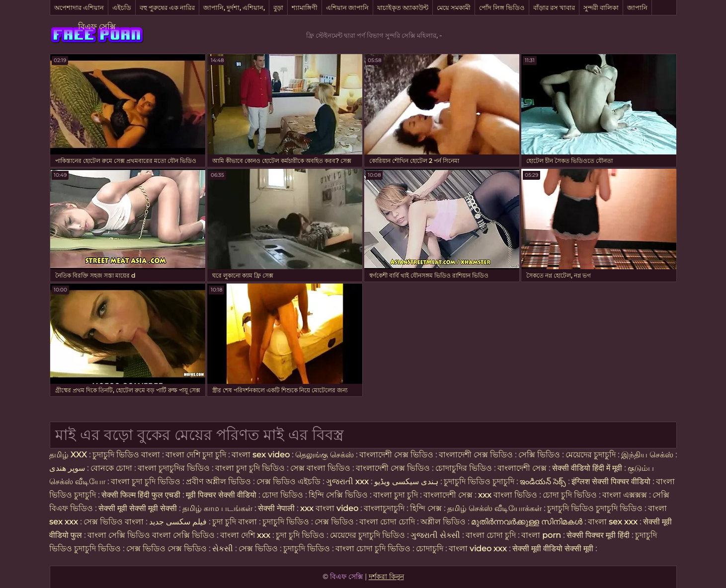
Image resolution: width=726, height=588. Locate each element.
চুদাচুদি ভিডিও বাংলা (126, 455)
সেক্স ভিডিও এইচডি (288, 481)
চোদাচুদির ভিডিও (464, 468)
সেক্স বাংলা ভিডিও (321, 468)
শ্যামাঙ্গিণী (305, 7)
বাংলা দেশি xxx (246, 535)
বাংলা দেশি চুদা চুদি (196, 455)
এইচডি (122, 7)
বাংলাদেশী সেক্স (522, 468)
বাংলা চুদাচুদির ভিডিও (174, 468)
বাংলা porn (542, 535)
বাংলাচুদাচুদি (385, 508)
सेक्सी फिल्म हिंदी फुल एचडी (141, 495)
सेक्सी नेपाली (276, 508)
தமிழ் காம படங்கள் (217, 508)
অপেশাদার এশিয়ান (79, 7)
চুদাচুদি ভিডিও (287, 522)
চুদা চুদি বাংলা (236, 522)
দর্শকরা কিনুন (386, 577)
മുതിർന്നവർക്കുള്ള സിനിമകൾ (527, 522)
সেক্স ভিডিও (335, 522)
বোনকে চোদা (111, 468)
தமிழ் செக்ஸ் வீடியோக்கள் (494, 508)
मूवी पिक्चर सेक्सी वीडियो (222, 495)
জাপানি (637, 7)
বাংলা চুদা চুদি (397, 495)
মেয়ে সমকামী (454, 7)
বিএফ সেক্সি (97, 27)
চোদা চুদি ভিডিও (570, 495)
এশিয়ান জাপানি (347, 7)
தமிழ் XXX (68, 455)
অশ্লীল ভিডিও (443, 522)
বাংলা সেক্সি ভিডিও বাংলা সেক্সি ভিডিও (151, 535)
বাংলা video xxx (478, 549)
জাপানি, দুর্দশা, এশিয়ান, (234, 7)
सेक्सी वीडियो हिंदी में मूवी (588, 468)
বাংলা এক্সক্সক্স (625, 495)
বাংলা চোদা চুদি (492, 535)
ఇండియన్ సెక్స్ (543, 481)
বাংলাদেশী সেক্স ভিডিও (397, 455)
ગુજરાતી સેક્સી (435, 535)
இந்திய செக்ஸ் (647, 455)
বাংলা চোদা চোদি (387, 522)
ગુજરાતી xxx (347, 481)
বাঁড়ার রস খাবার (554, 7)
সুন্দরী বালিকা (601, 7)
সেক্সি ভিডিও (539, 455)
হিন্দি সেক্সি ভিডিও (338, 495)
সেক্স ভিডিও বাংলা (114, 522)
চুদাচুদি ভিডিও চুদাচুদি (479, 481)
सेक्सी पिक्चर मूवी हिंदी (598, 535)
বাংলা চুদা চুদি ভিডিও (250, 468)
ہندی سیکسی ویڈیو (406, 481)
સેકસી (223, 549)
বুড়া (278, 7)
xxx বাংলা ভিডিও (508, 495)
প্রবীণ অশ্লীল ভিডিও (218, 481)
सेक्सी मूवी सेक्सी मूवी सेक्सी (138, 508)
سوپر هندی (67, 468)
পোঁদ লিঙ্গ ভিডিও (502, 7)
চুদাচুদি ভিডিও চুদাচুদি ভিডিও (595, 508)
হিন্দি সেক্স (427, 508)
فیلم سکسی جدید (178, 522)
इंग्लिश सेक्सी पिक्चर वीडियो (611, 481)
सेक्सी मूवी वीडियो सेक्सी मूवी (554, 549)
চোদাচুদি (431, 549)
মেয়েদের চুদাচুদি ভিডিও (368, 535)
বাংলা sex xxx (613, 522)
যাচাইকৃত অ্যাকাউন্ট (403, 7)
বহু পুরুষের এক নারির (167, 7)
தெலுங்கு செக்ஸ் (324, 455)
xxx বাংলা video (330, 508)
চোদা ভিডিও (283, 495)
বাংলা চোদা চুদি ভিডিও (374, 549)
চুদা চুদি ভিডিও (301, 535)
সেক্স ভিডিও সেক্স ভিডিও (167, 549)
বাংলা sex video (262, 455)
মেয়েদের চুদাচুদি (592, 455)
